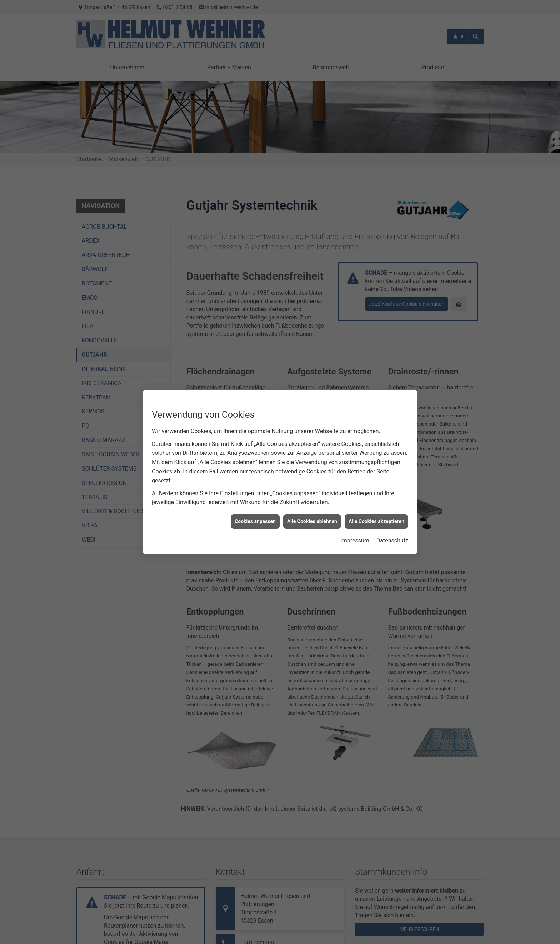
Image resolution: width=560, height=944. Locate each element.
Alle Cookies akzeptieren (376, 508)
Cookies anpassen (255, 508)
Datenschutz (392, 527)
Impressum (355, 527)
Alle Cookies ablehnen (312, 508)
